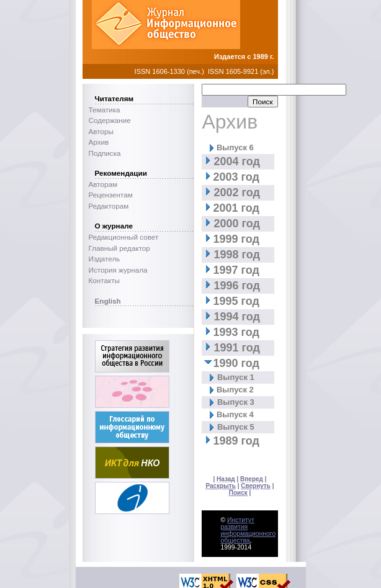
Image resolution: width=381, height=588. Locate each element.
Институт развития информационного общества (248, 530)
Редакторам (109, 206)
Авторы (101, 131)
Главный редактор (119, 248)
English (108, 301)
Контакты (104, 280)
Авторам (103, 184)
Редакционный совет (124, 237)
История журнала (118, 270)
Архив (99, 142)
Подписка (105, 153)
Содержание (110, 120)
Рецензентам (111, 195)
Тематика (105, 110)
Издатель (105, 259)
